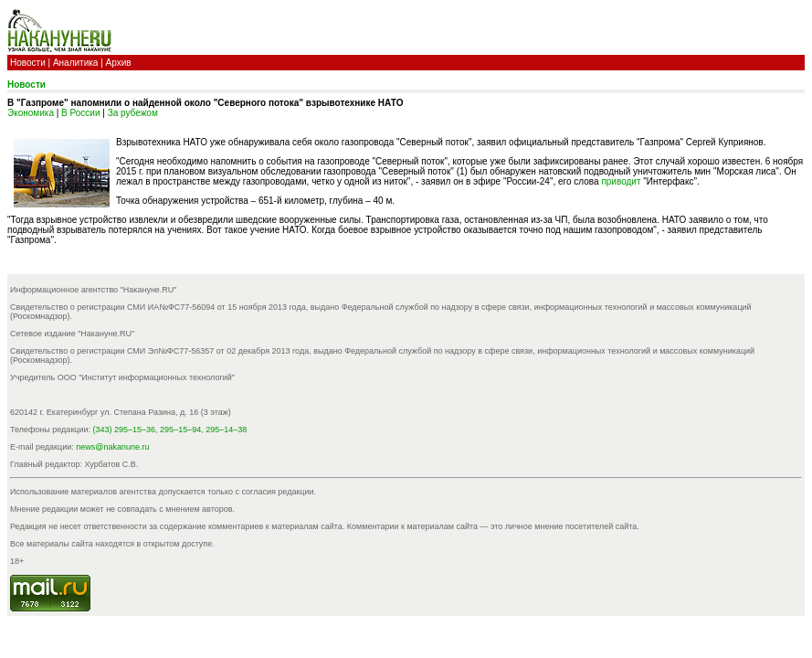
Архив (119, 63)
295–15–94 (180, 430)
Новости (28, 63)
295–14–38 (226, 430)
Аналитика (76, 63)
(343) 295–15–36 (125, 430)
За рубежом (133, 113)
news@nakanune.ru (112, 447)
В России (80, 113)
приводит (621, 181)
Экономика (31, 113)
